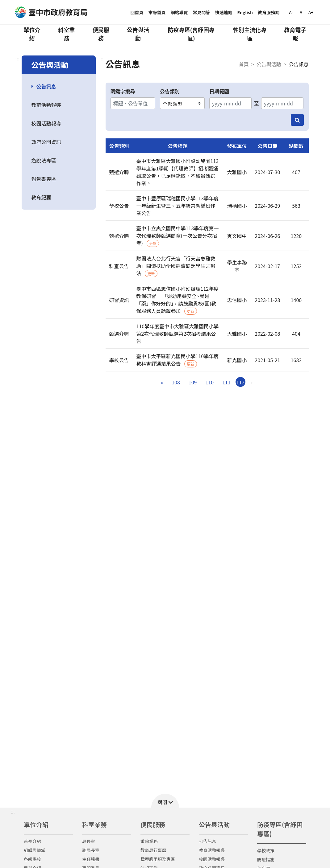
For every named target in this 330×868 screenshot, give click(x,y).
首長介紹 (32, 841)
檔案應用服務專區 (158, 859)
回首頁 (137, 12)
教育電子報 (295, 34)
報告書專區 (44, 179)
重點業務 (149, 841)
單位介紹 (32, 34)
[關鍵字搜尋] (133, 103)
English (245, 12)
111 (226, 382)
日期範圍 (219, 91)
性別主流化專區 (250, 34)
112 (240, 382)
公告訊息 (46, 86)
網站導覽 (179, 12)
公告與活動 (138, 34)
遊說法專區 (44, 160)
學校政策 (266, 850)
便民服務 (101, 34)
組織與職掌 (35, 850)
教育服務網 (269, 12)
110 (210, 382)
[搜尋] (297, 120)
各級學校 (32, 859)
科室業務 (66, 34)
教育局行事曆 (153, 850)
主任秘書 (91, 859)
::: (17, 59)
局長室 (89, 841)
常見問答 (202, 12)
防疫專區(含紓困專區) (191, 34)
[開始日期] (230, 103)
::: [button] (13, 811)
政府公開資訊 (46, 142)
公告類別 (170, 91)
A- (291, 12)
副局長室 (91, 850)
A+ (311, 12)
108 (176, 382)
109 (193, 382)
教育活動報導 (46, 105)
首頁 (244, 64)
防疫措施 (266, 859)
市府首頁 (157, 12)
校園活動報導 (46, 123)
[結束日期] (282, 103)
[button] (165, 801)
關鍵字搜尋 (123, 91)
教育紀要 (41, 197)
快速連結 (224, 12)
